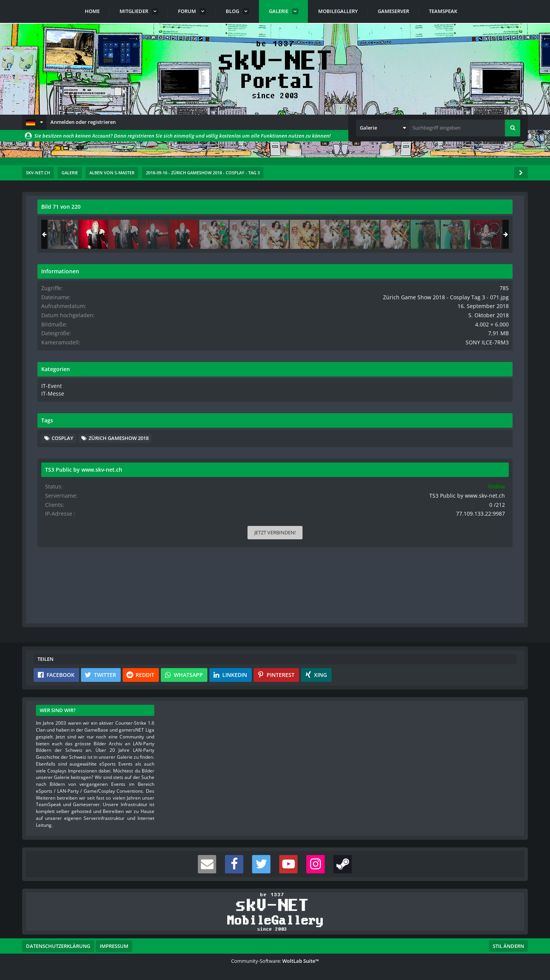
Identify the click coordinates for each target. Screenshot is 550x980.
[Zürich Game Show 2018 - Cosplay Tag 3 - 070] (435, 234)
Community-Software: (275, 961)
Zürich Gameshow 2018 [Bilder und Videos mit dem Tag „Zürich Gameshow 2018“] (454, 461)
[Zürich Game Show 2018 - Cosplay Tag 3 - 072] (495, 234)
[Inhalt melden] (369, 613)
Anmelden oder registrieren (83, 122)
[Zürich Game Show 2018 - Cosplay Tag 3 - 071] (465, 234)
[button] (34, 122)
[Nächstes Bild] (367, 415)
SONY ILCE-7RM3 (493, 355)
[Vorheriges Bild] (45, 415)
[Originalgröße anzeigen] (366, 212)
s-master (81, 224)
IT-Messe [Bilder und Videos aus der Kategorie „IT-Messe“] (423, 406)
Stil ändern (508, 946)
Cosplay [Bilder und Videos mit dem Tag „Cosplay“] (434, 449)
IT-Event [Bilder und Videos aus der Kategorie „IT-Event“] (423, 398)
